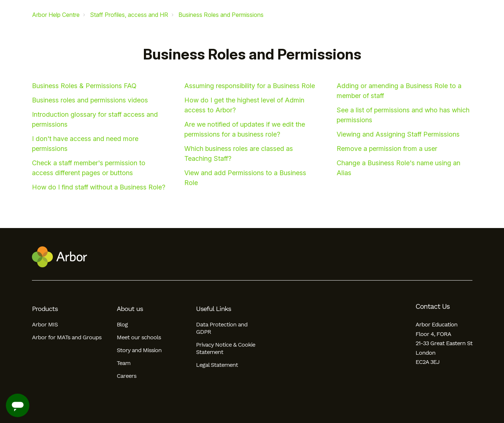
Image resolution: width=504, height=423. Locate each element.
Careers (126, 376)
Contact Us (433, 307)
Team (124, 363)
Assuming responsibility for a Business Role (250, 86)
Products (45, 309)
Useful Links (213, 309)
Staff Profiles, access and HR (129, 15)
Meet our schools (139, 337)
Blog (122, 324)
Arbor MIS (45, 324)
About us (130, 309)
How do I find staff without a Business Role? (99, 187)
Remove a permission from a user (387, 149)
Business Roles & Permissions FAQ (84, 86)
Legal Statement (217, 365)
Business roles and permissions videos (90, 100)
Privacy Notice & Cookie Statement (226, 348)
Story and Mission (139, 350)
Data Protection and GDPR (222, 328)
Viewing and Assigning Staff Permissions (398, 134)
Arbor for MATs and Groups (67, 337)
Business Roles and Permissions (221, 15)
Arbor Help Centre (56, 15)
